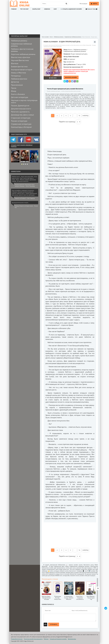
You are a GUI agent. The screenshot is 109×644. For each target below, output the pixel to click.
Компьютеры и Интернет (21, 127)
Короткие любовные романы (23, 54)
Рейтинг (46, 639)
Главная (14, 9)
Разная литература (19, 121)
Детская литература (20, 97)
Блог (55, 9)
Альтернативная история (22, 70)
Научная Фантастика (20, 60)
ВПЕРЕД (85, 116)
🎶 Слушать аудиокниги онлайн (71, 9)
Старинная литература (21, 118)
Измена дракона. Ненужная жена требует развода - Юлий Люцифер (25, 185)
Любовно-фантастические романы (22, 50)
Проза (14, 88)
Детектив (15, 82)
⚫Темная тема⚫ (91, 9)
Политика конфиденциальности (33, 639)
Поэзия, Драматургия (20, 105)
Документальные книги (21, 109)
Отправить (54, 624)
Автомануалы (72, 639)
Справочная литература (21, 124)
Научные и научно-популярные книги (24, 101)
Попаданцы (16, 76)
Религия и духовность (20, 112)
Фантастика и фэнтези (21, 57)
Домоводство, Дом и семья (22, 115)
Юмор (14, 91)
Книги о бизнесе (18, 94)
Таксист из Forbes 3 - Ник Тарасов (25, 198)
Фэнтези (15, 63)
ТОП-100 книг (24, 9)
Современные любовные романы (75, 51)
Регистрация (83, 4)
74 (79, 116)
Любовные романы (80, 49)
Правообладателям (17, 639)
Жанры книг (36, 9)
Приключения (17, 85)
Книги (70, 49)
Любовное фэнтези (19, 79)
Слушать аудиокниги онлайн (58, 639)
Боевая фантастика (19, 66)
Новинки (47, 9)
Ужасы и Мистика (18, 73)
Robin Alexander (74, 56)
